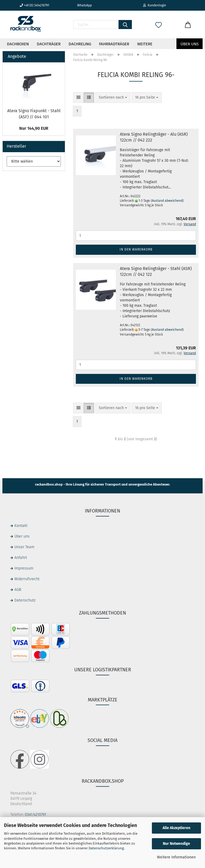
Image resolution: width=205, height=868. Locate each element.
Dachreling (80, 44)
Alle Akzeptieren (176, 828)
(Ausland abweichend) (167, 201)
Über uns (190, 44)
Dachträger (49, 44)
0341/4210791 (36, 815)
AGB (18, 590)
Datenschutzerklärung (106, 848)
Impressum (24, 568)
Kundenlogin (155, 5)
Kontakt (21, 526)
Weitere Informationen (176, 857)
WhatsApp (82, 5)
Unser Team (24, 547)
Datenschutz (25, 600)
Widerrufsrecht (27, 579)
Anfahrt (21, 558)
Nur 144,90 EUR (34, 128)
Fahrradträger (114, 44)
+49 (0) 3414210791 (34, 5)
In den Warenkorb (136, 249)
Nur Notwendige (176, 844)
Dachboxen (18, 44)
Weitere (145, 44)
